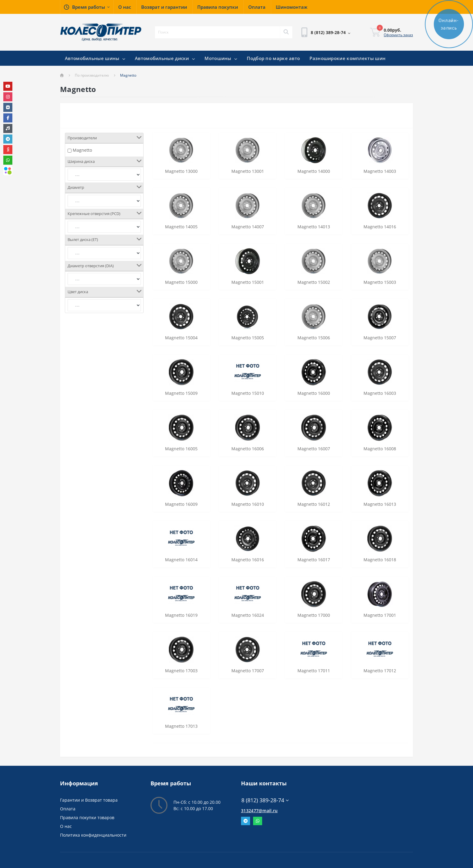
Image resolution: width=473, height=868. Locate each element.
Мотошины (221, 58)
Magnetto (82, 150)
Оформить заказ (398, 35)
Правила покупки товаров (87, 817)
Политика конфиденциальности (93, 835)
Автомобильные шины (95, 58)
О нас (66, 826)
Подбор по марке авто (273, 58)
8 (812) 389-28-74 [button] (265, 800)
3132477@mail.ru (259, 811)
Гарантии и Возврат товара (89, 800)
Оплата (68, 809)
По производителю (92, 75)
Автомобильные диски (165, 58)
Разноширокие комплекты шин (348, 58)
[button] (87, 7)
